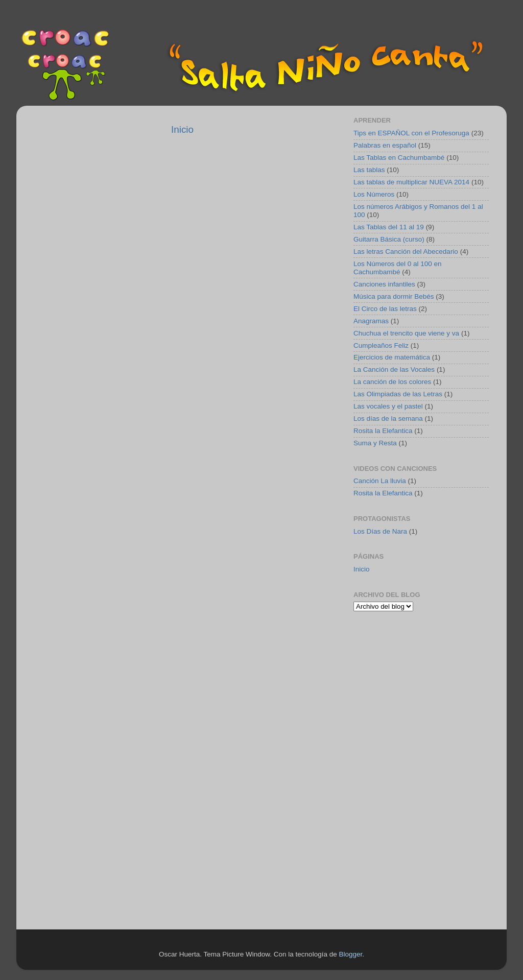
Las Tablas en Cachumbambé (399, 158)
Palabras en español (385, 145)
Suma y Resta (375, 443)
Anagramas (371, 321)
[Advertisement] (417, 691)
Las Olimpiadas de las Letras (398, 394)
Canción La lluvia (380, 481)
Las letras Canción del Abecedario (406, 252)
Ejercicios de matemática (392, 357)
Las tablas (369, 170)
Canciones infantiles (384, 284)
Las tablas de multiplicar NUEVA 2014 (411, 182)
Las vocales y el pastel (388, 406)
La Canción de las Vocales (394, 369)
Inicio (182, 129)
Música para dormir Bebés (394, 296)
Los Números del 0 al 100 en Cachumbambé (398, 268)
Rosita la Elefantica (383, 431)
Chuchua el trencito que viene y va (406, 333)
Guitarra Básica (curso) (389, 239)
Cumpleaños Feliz (381, 345)
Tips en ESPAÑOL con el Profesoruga (411, 133)
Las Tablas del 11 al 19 (389, 227)
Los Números (374, 194)
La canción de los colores (392, 382)
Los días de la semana (388, 419)
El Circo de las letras (385, 309)
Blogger (350, 954)
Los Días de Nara (380, 531)
